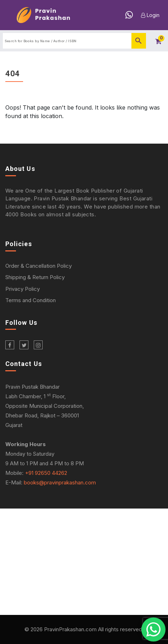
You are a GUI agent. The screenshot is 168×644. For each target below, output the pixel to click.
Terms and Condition (31, 300)
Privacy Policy (23, 289)
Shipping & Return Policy (35, 277)
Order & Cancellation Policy (39, 266)
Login (150, 15)
